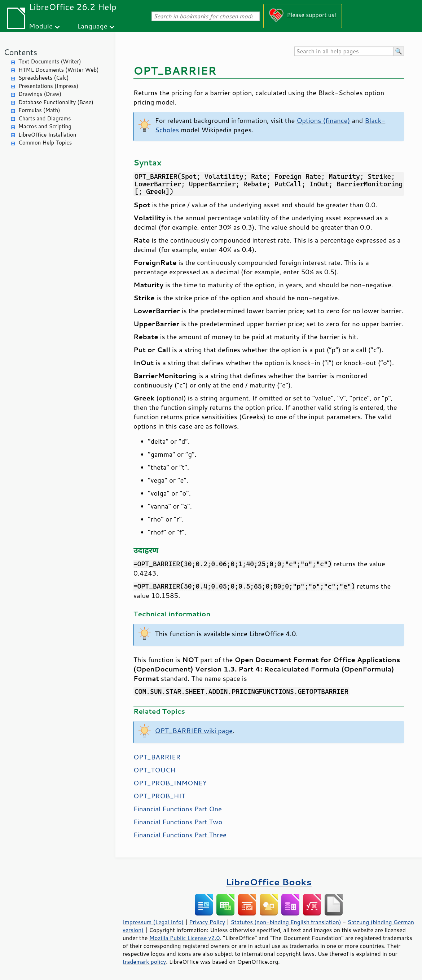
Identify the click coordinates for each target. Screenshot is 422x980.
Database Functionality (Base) (56, 102)
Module (41, 26)
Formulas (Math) (39, 110)
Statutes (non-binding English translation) (286, 922)
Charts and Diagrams (45, 118)
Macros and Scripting (45, 126)
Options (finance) (323, 120)
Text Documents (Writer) (50, 61)
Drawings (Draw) (40, 94)
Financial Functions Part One (178, 809)
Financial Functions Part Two (178, 822)
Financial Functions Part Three (180, 835)
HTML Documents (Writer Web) (59, 70)
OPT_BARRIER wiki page (194, 731)
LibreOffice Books (269, 882)
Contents (20, 52)
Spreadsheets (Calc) (43, 78)
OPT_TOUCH (154, 770)
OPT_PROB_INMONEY (170, 783)
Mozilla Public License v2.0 (185, 938)
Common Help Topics (45, 143)
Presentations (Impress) (48, 86)
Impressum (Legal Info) (153, 922)
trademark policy (144, 962)
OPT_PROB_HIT (159, 796)
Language (92, 26)
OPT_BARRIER (157, 757)
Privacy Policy (207, 922)
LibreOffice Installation (47, 135)
